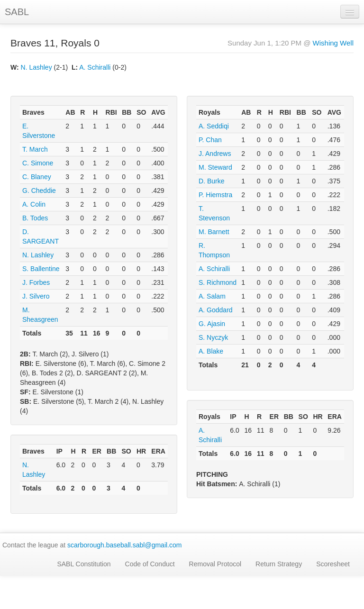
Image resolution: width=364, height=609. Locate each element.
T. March (35, 149)
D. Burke (211, 181)
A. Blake (211, 351)
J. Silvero (36, 296)
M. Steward (215, 167)
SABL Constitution (84, 564)
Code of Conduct (150, 564)
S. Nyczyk (213, 337)
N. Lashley (36, 67)
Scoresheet (333, 564)
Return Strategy (279, 564)
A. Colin (34, 204)
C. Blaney (37, 177)
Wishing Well (333, 43)
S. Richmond (218, 282)
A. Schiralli (95, 67)
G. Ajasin (212, 324)
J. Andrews (215, 154)
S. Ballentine (41, 269)
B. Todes (35, 218)
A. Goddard (216, 310)
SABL (17, 12)
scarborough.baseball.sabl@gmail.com (124, 545)
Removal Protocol (215, 564)
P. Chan (210, 140)
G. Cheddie (39, 191)
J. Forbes (36, 282)
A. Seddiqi (214, 126)
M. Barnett (214, 232)
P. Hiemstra (215, 195)
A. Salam (212, 296)
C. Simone (38, 163)
